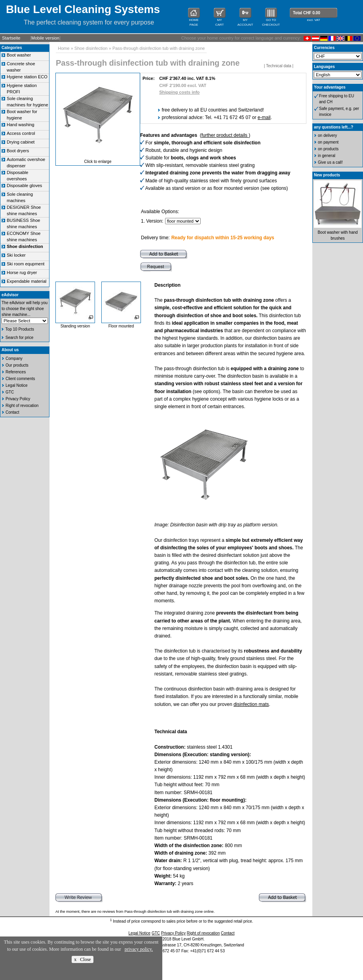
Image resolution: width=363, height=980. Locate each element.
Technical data (279, 66)
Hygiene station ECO (27, 77)
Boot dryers (18, 151)
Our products (17, 365)
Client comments (20, 379)
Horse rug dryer (22, 272)
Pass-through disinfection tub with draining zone (159, 48)
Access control (21, 133)
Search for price (20, 338)
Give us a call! (330, 162)
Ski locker (16, 255)
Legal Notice (17, 385)
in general (327, 156)
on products (328, 149)
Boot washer (19, 55)
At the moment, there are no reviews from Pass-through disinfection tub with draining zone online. (135, 912)
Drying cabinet (21, 142)
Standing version (75, 326)
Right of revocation (22, 406)
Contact (12, 412)
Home (64, 48)
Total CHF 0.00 (307, 13)
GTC (10, 392)
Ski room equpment (26, 264)
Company (14, 359)
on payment (328, 142)
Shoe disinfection (91, 48)
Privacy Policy (18, 399)
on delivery (327, 135)
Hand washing (21, 125)
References (16, 372)
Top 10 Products (20, 329)
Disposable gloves (24, 185)
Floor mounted (121, 326)
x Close (82, 959)
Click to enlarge (98, 162)
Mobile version (45, 38)
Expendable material (27, 281)
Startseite (11, 38)
